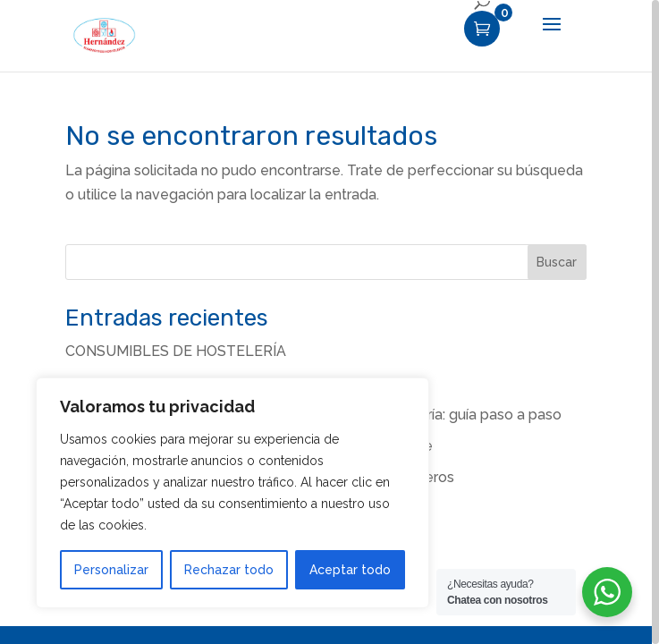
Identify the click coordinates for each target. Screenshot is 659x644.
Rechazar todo (229, 570)
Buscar (557, 262)
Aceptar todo (350, 570)
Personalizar (111, 570)
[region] (329, 322)
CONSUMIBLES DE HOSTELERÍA (176, 351)
